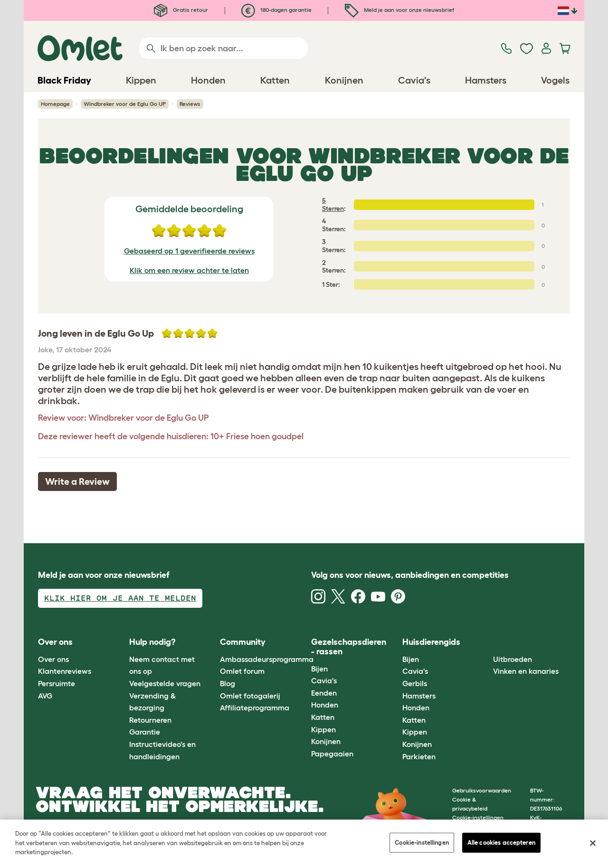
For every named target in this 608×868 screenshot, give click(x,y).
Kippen (323, 729)
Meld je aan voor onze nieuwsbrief (399, 10)
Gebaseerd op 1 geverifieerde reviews (189, 251)
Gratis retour (181, 10)
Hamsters (419, 696)
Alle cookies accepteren (501, 843)
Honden (325, 705)
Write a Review (77, 481)
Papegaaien (332, 754)
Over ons (53, 659)
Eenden (324, 693)
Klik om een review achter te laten (189, 270)
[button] (486, 643)
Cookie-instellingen (422, 843)
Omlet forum (242, 671)
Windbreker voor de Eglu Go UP (125, 104)
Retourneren (150, 720)
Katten (323, 717)
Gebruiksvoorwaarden (482, 790)
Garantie (145, 732)
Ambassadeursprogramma (267, 659)
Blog (228, 683)
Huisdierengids (431, 642)
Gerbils (415, 683)
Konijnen (326, 741)
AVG (45, 696)
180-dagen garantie (276, 10)
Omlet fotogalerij (250, 696)
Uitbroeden (513, 659)
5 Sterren (333, 204)
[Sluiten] (593, 843)
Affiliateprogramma (255, 708)
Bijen (319, 669)
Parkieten (419, 756)
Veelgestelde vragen (165, 683)
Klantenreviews (65, 671)
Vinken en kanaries (526, 671)
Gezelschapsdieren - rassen (349, 647)
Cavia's (324, 680)
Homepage (55, 104)
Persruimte (57, 683)
